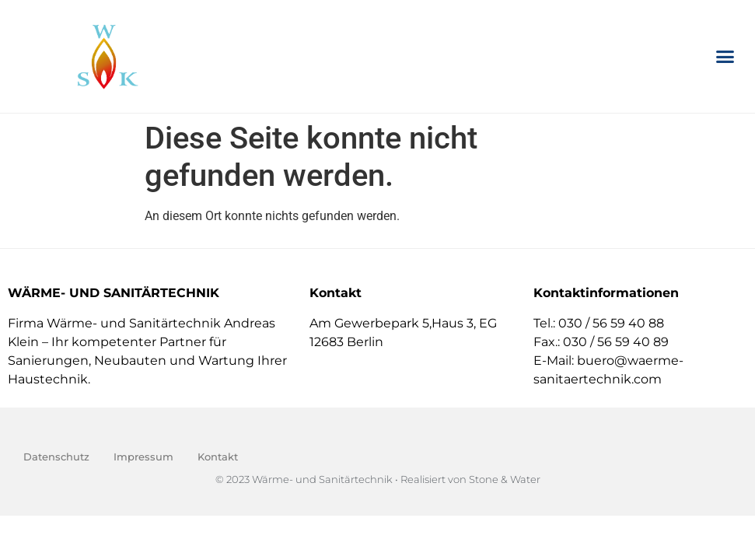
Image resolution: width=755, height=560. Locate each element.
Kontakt (218, 457)
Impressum (143, 457)
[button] (725, 57)
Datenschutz (56, 457)
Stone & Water (505, 479)
